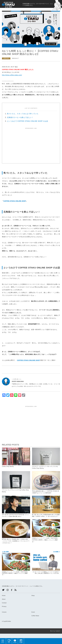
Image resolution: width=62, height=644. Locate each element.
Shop (33, 596)
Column (4, 612)
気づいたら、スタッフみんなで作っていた (23, 114)
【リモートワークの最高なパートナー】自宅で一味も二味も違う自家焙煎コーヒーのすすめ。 (46, 563)
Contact (4, 603)
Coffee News (35, 616)
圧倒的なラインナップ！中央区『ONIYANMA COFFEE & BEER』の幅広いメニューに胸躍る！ (16, 563)
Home (4, 596)
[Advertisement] (31, 143)
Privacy (4, 606)
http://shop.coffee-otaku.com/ (12, 75)
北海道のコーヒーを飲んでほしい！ (20, 117)
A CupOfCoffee (6, 621)
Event (33, 612)
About (4, 599)
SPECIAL (6, 58)
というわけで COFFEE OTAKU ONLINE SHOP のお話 (28, 121)
